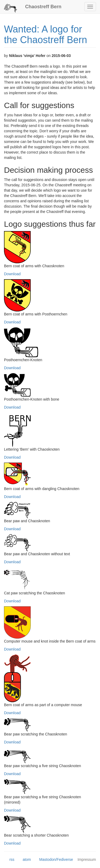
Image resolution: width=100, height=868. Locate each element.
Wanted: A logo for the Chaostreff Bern (46, 34)
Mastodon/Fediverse (53, 860)
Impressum (87, 859)
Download (12, 274)
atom (24, 860)
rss (9, 860)
